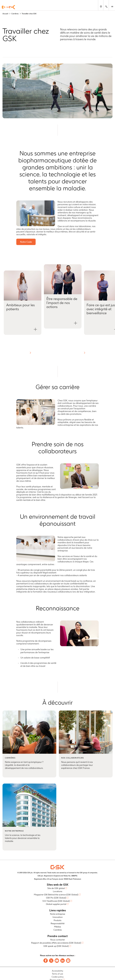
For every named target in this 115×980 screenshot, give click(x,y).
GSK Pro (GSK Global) (56, 898)
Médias (57, 927)
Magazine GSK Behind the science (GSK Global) (56, 895)
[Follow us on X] (51, 961)
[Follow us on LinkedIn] (63, 961)
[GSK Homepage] (9, 7)
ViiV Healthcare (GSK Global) (56, 901)
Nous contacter (58, 940)
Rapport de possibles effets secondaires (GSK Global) (56, 943)
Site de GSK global (56, 888)
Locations (58, 891)
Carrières (58, 930)
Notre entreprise (58, 914)
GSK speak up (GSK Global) (56, 946)
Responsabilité (58, 923)
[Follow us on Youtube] (57, 961)
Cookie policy (58, 977)
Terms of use (57, 974)
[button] (23, 303)
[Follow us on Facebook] (46, 961)
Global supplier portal (56, 904)
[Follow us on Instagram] (68, 961)
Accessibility (58, 971)
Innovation (58, 917)
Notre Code (26, 242)
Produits (57, 920)
